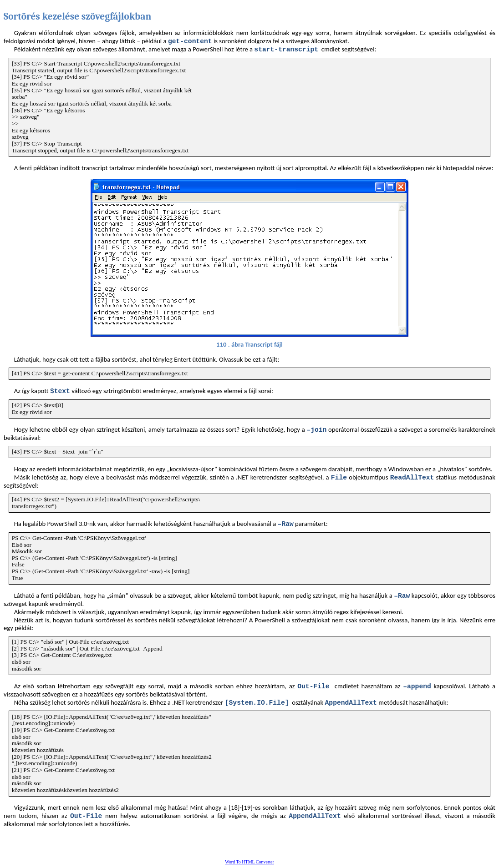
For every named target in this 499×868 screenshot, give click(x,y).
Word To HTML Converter (249, 862)
